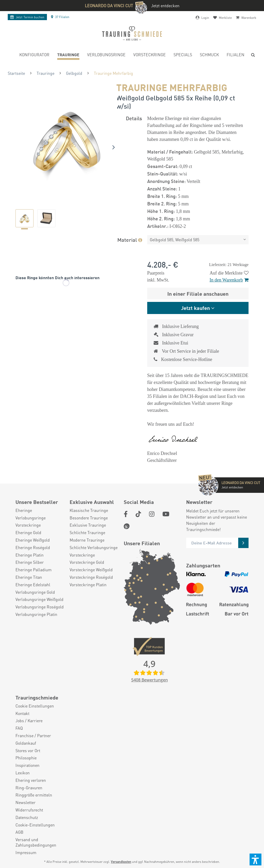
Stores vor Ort (28, 751)
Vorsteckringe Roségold (91, 577)
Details (134, 118)
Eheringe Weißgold (33, 540)
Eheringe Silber (30, 562)
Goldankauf (26, 743)
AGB (19, 832)
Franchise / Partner (33, 736)
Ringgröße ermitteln (34, 795)
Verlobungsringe (31, 518)
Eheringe (24, 510)
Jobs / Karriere (29, 721)
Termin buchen (27, 17)
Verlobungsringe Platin (36, 614)
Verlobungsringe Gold (35, 592)
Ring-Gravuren (29, 788)
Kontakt (22, 713)
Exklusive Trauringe (88, 525)
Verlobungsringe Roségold (40, 607)
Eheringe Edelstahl (33, 585)
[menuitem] (34, 55)
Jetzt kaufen (195, 308)
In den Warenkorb (229, 280)
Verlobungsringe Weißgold (39, 599)
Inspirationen (27, 765)
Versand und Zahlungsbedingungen (36, 842)
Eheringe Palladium (34, 570)
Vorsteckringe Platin (88, 585)
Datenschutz (27, 817)
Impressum (26, 853)
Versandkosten (121, 862)
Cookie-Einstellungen (35, 825)
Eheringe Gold (28, 533)
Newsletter (26, 802)
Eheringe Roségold (33, 548)
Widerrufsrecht (29, 810)
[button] (255, 859)
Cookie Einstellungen (35, 706)
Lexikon (23, 773)
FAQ (19, 728)
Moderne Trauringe (87, 540)
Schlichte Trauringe (87, 533)
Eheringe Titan (29, 577)
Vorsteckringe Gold (87, 562)
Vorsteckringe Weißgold (91, 570)
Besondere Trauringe (89, 518)
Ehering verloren (31, 780)
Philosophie (26, 758)
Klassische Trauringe (89, 510)
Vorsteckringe (28, 525)
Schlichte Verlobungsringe (94, 548)
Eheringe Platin (30, 555)
